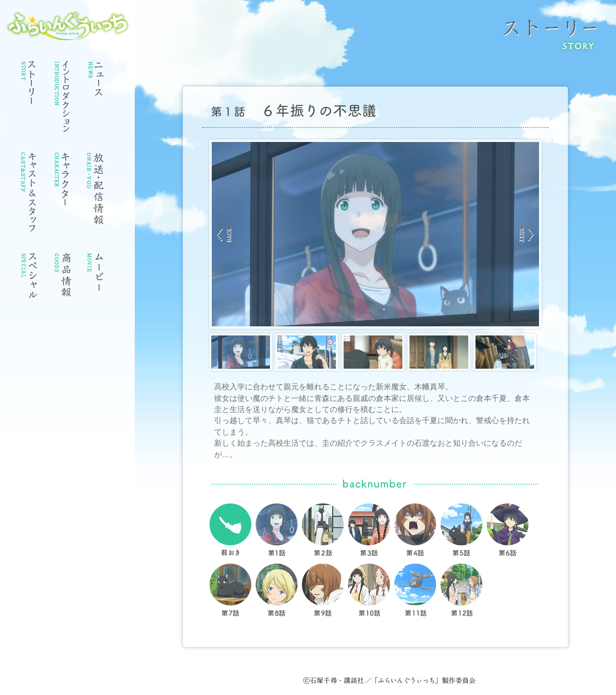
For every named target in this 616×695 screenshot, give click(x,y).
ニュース (96, 82)
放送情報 (96, 191)
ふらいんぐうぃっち (68, 26)
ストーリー (29, 85)
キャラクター (63, 182)
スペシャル (29, 280)
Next (526, 234)
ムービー (96, 280)
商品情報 (63, 280)
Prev (224, 234)
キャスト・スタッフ (29, 195)
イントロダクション (63, 99)
